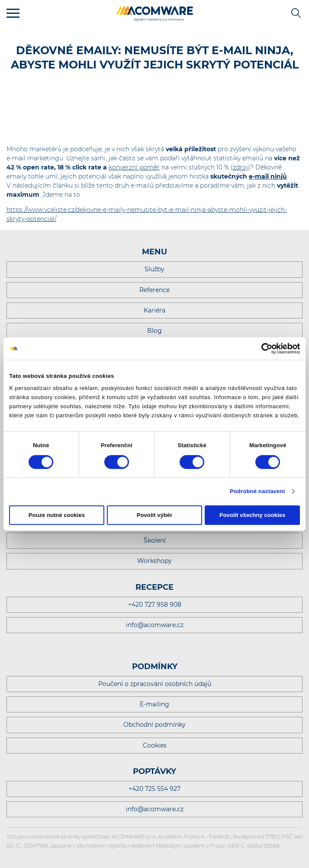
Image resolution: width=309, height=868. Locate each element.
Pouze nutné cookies (57, 515)
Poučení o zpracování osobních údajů (155, 684)
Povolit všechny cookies (252, 515)
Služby (154, 269)
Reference (154, 290)
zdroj (240, 167)
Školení (155, 540)
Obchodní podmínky (154, 725)
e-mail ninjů (268, 176)
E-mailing (154, 704)
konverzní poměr (134, 167)
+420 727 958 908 (155, 605)
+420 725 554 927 (154, 789)
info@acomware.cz (155, 625)
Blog (154, 331)
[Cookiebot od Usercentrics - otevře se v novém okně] (262, 348)
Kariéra (154, 310)
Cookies (155, 745)
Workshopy (154, 561)
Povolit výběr (154, 515)
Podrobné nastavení (257, 491)
